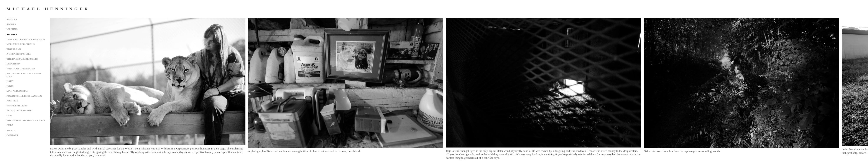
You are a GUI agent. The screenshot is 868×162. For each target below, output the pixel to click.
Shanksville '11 (17, 106)
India (10, 86)
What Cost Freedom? (21, 69)
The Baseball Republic (22, 59)
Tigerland (14, 49)
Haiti (10, 81)
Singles (12, 19)
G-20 (9, 115)
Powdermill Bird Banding (24, 96)
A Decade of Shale (19, 54)
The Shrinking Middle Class (26, 120)
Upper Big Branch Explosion (26, 39)
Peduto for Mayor (19, 110)
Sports (11, 24)
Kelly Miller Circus (21, 44)
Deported (13, 64)
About (11, 130)
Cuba (10, 125)
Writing (12, 29)
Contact (12, 135)
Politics (12, 101)
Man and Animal (17, 91)
